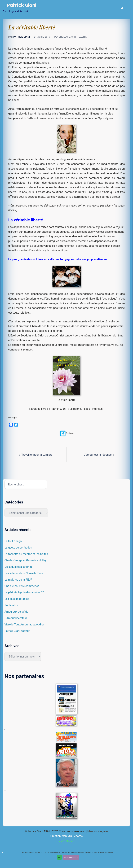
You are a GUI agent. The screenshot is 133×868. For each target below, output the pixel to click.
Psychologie (62, 37)
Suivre (66, 433)
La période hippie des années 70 (24, 593)
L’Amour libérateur (16, 618)
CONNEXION (66, 841)
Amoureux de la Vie (16, 612)
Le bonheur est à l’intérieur (86, 409)
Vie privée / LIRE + (71, 857)
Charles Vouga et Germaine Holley (25, 561)
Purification (12, 605)
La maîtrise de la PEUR (18, 580)
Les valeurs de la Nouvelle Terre (24, 573)
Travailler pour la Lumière (37, 455)
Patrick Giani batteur (17, 631)
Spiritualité (79, 37)
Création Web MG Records (67, 836)
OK (59, 857)
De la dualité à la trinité (19, 567)
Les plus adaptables (17, 599)
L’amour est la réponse (98, 455)
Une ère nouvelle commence (22, 586)
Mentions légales (98, 831)
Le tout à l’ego (13, 541)
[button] (122, 8)
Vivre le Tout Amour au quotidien (25, 625)
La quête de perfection (18, 548)
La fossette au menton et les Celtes (26, 554)
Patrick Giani (22, 6)
